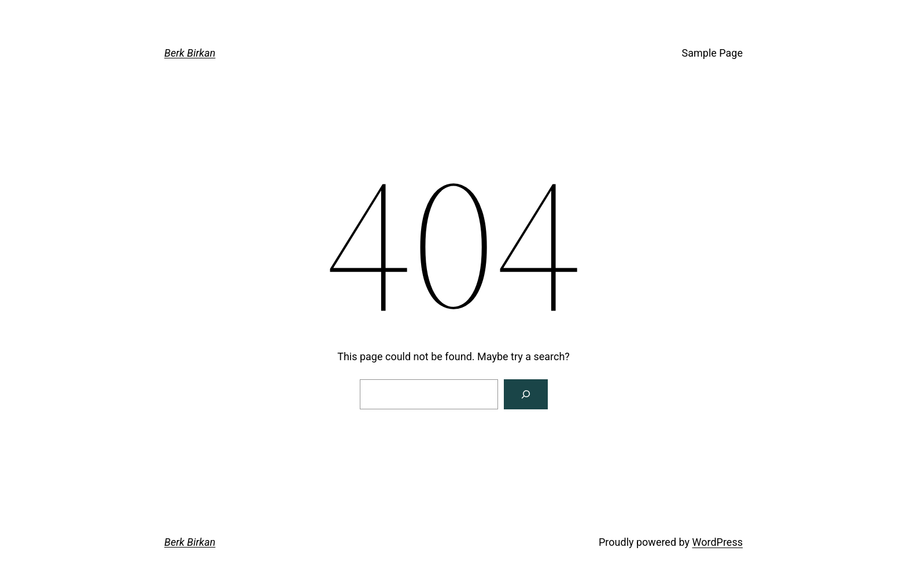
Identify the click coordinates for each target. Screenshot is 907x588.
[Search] (526, 394)
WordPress (718, 542)
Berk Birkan (190, 53)
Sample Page (712, 53)
